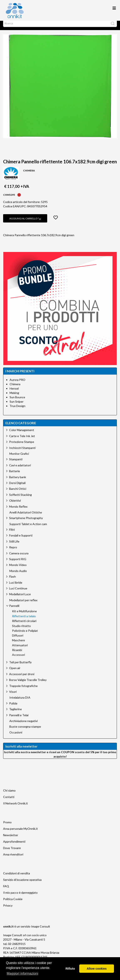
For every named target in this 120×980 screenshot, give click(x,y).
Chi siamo (9, 795)
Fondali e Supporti (21, 539)
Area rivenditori (13, 858)
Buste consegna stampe (25, 731)
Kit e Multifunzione (24, 615)
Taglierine (15, 713)
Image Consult (41, 931)
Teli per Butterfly (20, 666)
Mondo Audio (18, 575)
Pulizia (13, 707)
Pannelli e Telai (19, 719)
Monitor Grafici (19, 458)
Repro (13, 551)
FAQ (6, 890)
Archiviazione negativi (24, 725)
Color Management (22, 434)
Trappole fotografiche (23, 690)
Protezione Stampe (22, 446)
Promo (7, 826)
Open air (15, 672)
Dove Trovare (12, 852)
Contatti (9, 801)
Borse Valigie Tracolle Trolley (28, 684)
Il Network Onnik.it (15, 807)
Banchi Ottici (18, 493)
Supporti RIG (18, 563)
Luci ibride (16, 587)
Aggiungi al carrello (25, 223)
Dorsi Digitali (17, 487)
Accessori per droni (22, 678)
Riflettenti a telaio (24, 620)
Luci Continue (18, 592)
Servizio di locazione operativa (22, 884)
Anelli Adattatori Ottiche (26, 517)
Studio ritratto (21, 630)
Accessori (19, 659)
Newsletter (11, 839)
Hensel (14, 393)
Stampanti (16, 463)
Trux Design (17, 410)
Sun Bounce (17, 401)
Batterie (15, 475)
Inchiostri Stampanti (22, 452)
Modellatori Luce (20, 598)
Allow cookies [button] (97, 969)
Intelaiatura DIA (20, 702)
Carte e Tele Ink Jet (22, 440)
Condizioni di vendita (17, 877)
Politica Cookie (13, 903)
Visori (13, 696)
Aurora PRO (17, 384)
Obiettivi (15, 505)
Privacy (8, 910)
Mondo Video (18, 569)
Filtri (12, 534)
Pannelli (14, 610)
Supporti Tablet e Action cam (28, 528)
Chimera (15, 388)
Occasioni (16, 737)
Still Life (14, 546)
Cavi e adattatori (20, 469)
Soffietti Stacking (20, 499)
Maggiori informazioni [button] (22, 973)
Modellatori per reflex (23, 604)
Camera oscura (19, 557)
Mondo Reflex (18, 511)
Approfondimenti (14, 846)
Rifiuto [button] (70, 969)
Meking (14, 397)
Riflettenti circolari (24, 625)
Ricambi (17, 654)
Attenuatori (20, 649)
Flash (12, 581)
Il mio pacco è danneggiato (20, 897)
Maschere (19, 644)
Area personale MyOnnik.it (20, 833)
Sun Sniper (17, 406)
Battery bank (18, 481)
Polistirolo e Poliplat (25, 635)
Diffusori (18, 640)
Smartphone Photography (26, 522)
